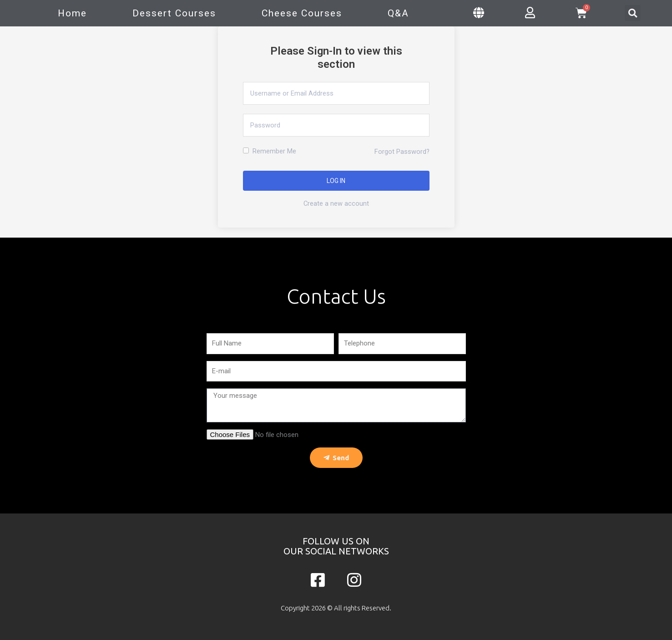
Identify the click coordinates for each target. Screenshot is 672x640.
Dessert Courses (174, 13)
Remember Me (270, 151)
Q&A (398, 13)
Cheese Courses (302, 13)
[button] (633, 13)
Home (72, 13)
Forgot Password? (402, 152)
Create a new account (336, 203)
